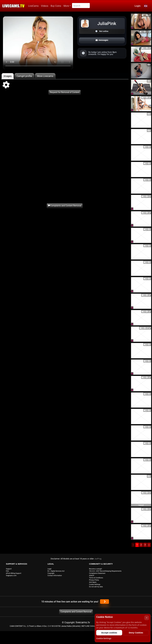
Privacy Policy (94, 580)
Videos (45, 6)
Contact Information (55, 576)
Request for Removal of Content (65, 92)
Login (138, 6)
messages (102, 40)
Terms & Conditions (96, 578)
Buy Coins (56, 6)
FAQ (7, 571)
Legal (49, 569)
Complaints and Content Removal (76, 612)
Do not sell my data (96, 587)
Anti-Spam (93, 582)
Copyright (51, 573)
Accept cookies (109, 633)
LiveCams (33, 6)
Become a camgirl (96, 569)
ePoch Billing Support (14, 573)
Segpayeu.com (11, 576)
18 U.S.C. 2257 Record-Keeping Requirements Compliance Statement (105, 572)
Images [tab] (8, 76)
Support (9, 569)
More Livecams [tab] (45, 76)
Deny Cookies (136, 633)
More (66, 6)
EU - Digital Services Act (56, 571)
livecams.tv (83, 622)
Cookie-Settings (95, 584)
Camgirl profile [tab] (24, 76)
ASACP (92, 576)
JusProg (98, 559)
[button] (146, 6)
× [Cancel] (147, 618)
